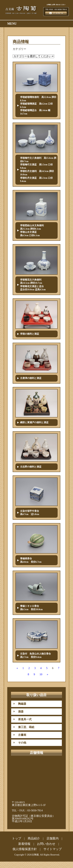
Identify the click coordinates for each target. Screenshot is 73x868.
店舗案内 (53, 838)
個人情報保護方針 (25, 849)
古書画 (21, 735)
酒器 (19, 712)
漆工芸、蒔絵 (25, 727)
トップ (17, 838)
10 (41, 674)
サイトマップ (53, 849)
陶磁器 (21, 704)
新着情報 (24, 844)
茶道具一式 (23, 719)
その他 (21, 743)
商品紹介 (34, 838)
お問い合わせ (46, 844)
